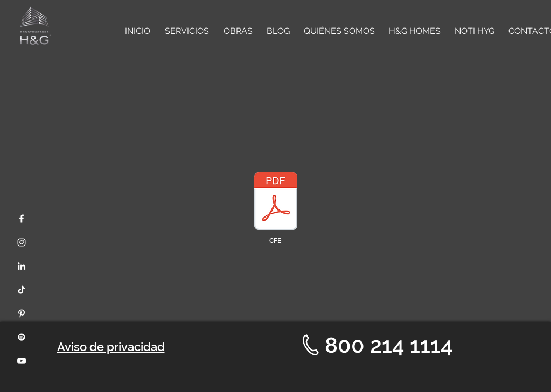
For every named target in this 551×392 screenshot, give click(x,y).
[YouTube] (22, 361)
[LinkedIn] (22, 266)
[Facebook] (22, 219)
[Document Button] (276, 202)
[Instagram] (22, 242)
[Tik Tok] (22, 290)
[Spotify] (22, 337)
